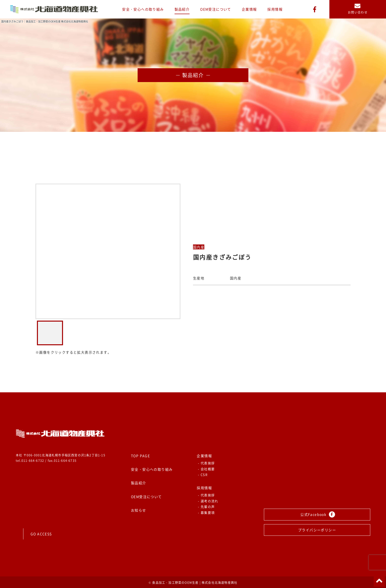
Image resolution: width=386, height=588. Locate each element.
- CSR (203, 475)
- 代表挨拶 (206, 463)
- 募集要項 (206, 512)
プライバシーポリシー (317, 530)
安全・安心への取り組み (143, 9)
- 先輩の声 (206, 507)
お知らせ (139, 510)
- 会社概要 (206, 469)
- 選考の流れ (208, 501)
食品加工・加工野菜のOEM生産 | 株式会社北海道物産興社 (195, 583)
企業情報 (249, 9)
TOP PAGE (140, 456)
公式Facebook (318, 514)
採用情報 (275, 9)
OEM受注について (216, 9)
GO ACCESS (41, 534)
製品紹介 (182, 9)
